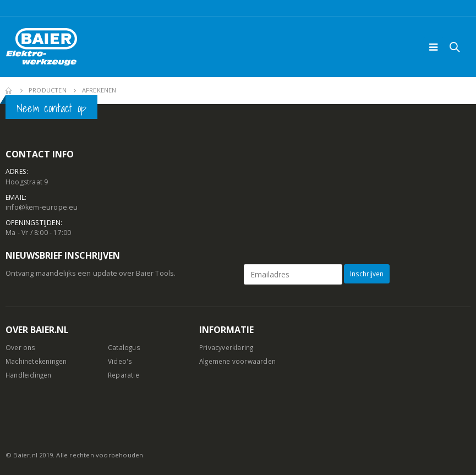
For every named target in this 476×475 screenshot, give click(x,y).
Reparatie (124, 375)
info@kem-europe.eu (42, 208)
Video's (121, 361)
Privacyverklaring (227, 348)
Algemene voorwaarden (240, 361)
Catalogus (125, 348)
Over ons (21, 348)
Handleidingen (31, 375)
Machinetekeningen (39, 361)
